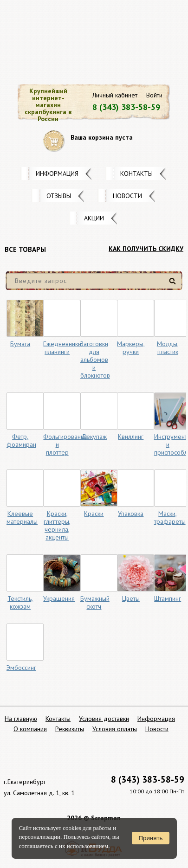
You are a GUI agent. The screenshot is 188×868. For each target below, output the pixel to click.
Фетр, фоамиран (21, 440)
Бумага (20, 344)
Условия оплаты (115, 729)
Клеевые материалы (22, 518)
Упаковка (131, 514)
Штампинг (168, 598)
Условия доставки (104, 719)
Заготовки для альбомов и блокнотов (95, 360)
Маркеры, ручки (131, 348)
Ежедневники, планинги (63, 348)
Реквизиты (70, 729)
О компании (30, 729)
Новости (127, 196)
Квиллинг (131, 437)
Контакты (136, 174)
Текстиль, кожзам (20, 602)
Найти (174, 285)
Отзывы (59, 196)
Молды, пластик (168, 348)
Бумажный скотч (95, 602)
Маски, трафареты (170, 518)
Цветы (131, 598)
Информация (57, 174)
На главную (21, 719)
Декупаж (94, 437)
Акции (94, 218)
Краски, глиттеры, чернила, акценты (57, 525)
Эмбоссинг (21, 668)
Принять (150, 838)
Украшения (59, 598)
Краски (94, 514)
